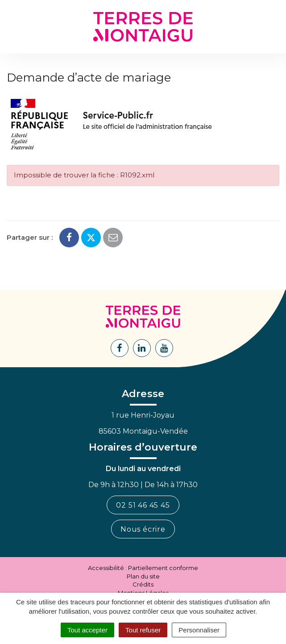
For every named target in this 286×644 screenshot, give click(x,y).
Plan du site (143, 576)
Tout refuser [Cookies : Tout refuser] (143, 630)
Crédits (143, 584)
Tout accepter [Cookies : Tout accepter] (87, 630)
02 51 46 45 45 (143, 505)
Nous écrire (143, 529)
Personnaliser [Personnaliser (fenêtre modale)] (199, 630)
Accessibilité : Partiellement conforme (143, 568)
